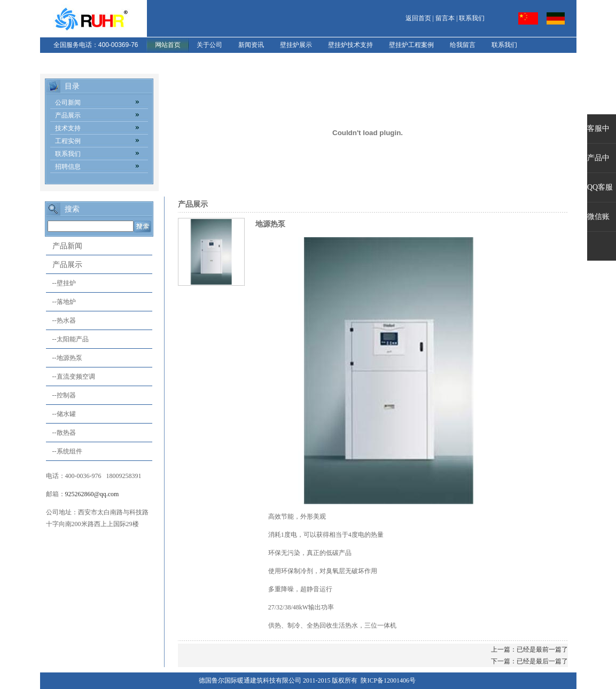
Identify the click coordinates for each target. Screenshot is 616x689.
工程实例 (68, 141)
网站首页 (168, 45)
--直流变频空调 (71, 377)
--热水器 (61, 320)
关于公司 (209, 45)
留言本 (445, 18)
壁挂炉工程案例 (411, 45)
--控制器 (61, 395)
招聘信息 (68, 167)
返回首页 (418, 18)
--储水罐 (61, 414)
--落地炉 (61, 302)
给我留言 (463, 45)
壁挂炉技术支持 (350, 45)
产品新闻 (67, 246)
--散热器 (61, 433)
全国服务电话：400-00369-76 (96, 45)
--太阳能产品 (67, 339)
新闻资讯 (251, 45)
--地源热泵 (64, 358)
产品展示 (68, 115)
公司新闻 (68, 103)
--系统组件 (64, 451)
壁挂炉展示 (296, 45)
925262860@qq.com (92, 494)
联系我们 (472, 18)
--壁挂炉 (61, 283)
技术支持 (68, 128)
